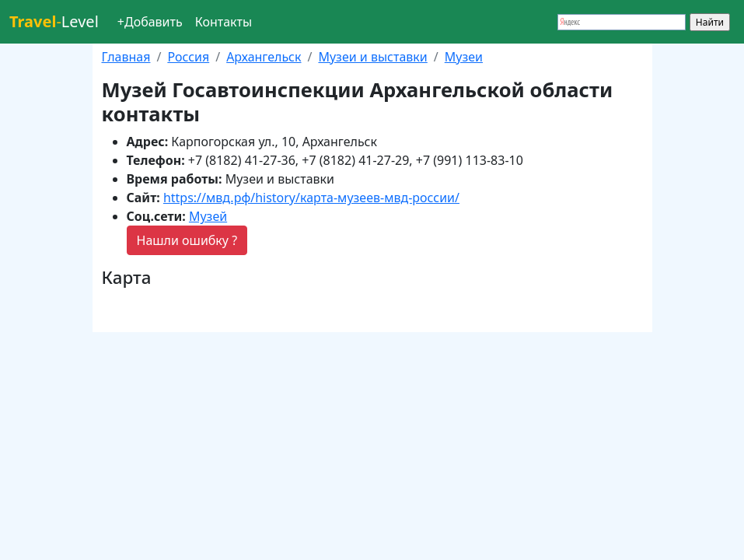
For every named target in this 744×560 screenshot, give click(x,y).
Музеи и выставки (372, 57)
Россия (188, 57)
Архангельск (264, 57)
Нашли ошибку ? (187, 240)
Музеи (464, 57)
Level (54, 21)
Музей (208, 216)
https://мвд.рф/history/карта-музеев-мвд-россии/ (311, 198)
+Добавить (150, 22)
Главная (126, 57)
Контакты (224, 22)
